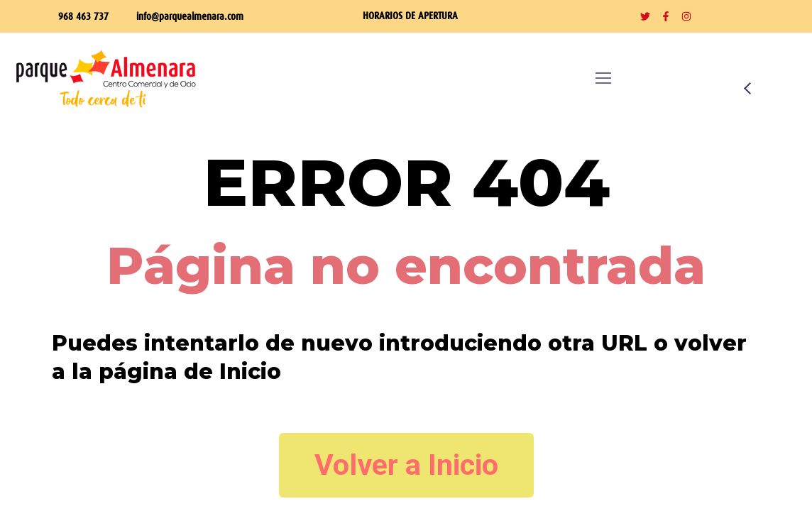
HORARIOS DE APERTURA (410, 15)
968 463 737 (83, 16)
